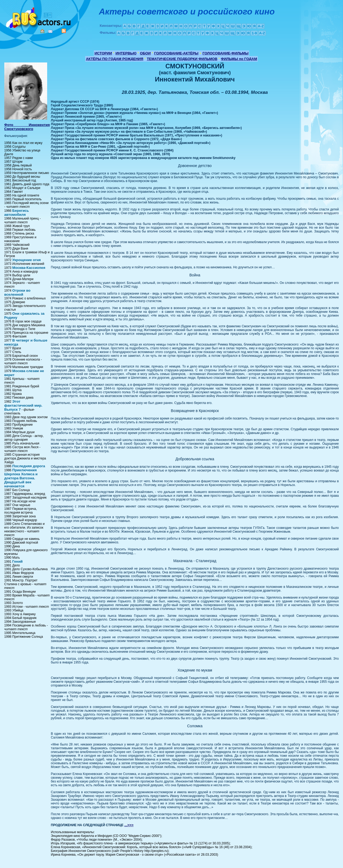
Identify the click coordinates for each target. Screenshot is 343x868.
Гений (18, 561)
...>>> (129, 825)
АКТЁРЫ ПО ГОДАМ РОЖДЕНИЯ (115, 59)
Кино (39, 17)
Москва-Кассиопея (29, 268)
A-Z (261, 26)
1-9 (254, 33)
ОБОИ (145, 53)
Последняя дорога (29, 466)
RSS (64, 31)
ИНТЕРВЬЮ (126, 53)
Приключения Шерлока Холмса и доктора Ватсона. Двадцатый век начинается (21, 478)
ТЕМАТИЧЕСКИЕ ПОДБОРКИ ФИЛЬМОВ (182, 59)
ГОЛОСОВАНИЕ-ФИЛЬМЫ (226, 53)
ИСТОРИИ (103, 53)
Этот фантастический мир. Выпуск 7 (23, 405)
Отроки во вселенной (17, 292)
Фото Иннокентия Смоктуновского (27, 127)
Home (42, 31)
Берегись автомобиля (17, 213)
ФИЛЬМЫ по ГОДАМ (239, 59)
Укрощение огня (27, 260)
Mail (50, 31)
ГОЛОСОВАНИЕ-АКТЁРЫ (176, 53)
